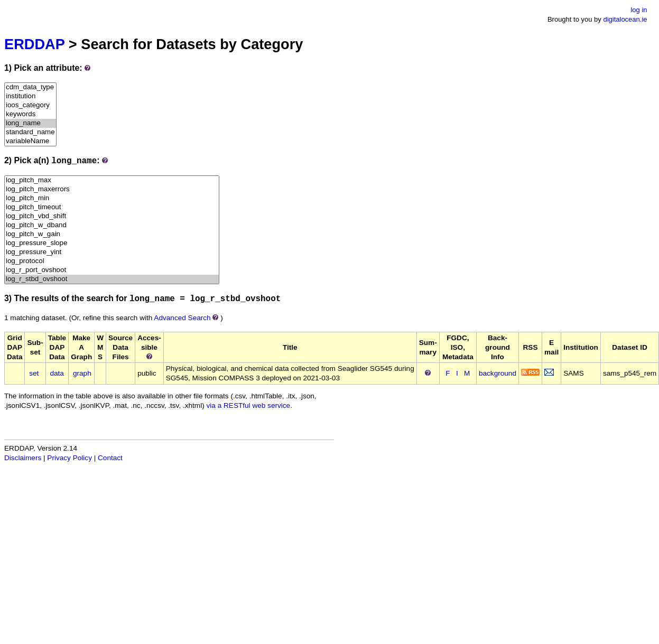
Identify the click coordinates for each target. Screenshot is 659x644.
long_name (30, 123)
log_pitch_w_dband (112, 225)
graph (82, 373)
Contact (110, 458)
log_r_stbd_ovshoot (112, 279)
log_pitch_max (112, 180)
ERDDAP (34, 44)
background (498, 373)
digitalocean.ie (625, 19)
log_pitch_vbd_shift (112, 216)
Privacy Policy (69, 458)
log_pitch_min (112, 198)
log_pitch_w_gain (112, 234)
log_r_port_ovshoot (112, 270)
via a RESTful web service (249, 405)
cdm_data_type (30, 87)
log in (639, 10)
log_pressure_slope (112, 243)
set (34, 373)
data (57, 373)
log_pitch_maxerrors (112, 189)
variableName (30, 141)
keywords (30, 114)
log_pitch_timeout (112, 207)
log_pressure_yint (112, 252)
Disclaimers (23, 458)
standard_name (30, 132)
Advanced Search (182, 318)
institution (30, 96)
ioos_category (30, 105)
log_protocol (112, 261)
